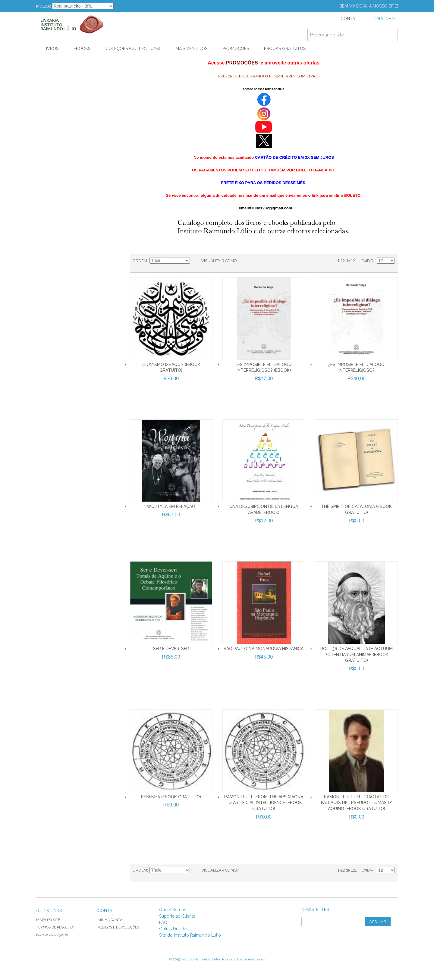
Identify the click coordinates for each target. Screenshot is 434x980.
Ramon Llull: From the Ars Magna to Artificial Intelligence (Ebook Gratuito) (264, 803)
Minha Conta (110, 920)
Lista (254, 261)
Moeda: (44, 6)
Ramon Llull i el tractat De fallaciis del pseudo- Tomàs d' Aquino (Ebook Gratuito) (356, 803)
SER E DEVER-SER (171, 649)
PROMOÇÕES (236, 49)
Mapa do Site (48, 920)
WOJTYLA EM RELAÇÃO (171, 506)
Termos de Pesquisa (55, 927)
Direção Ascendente (195, 261)
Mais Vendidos (191, 49)
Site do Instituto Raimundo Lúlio (190, 935)
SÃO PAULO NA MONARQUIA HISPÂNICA (264, 649)
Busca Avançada (52, 935)
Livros (51, 49)
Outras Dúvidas (174, 929)
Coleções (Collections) (133, 49)
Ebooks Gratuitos (285, 49)
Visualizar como (219, 261)
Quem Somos (173, 910)
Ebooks (82, 49)
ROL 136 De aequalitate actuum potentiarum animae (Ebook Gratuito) (357, 654)
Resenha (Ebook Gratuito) (171, 797)
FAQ (163, 922)
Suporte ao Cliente (177, 916)
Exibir (367, 261)
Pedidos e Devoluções (118, 927)
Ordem (140, 261)
